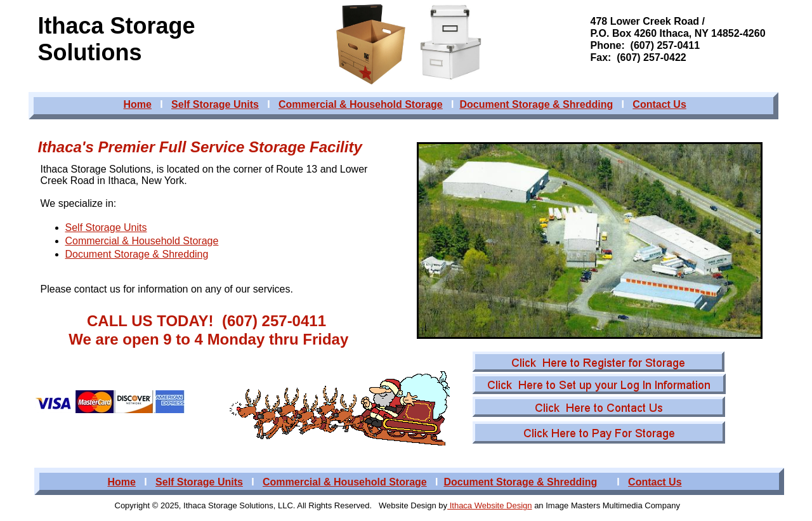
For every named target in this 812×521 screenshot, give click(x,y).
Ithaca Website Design (489, 505)
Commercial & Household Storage (142, 241)
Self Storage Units (106, 228)
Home (138, 104)
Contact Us (659, 104)
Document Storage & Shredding (137, 254)
